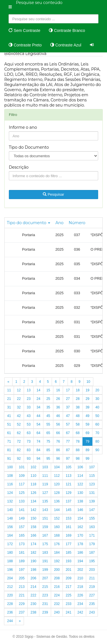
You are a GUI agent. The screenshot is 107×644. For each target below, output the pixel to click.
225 (68, 595)
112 (57, 476)
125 (22, 493)
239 (45, 612)
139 (92, 501)
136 (57, 501)
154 (80, 518)
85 (48, 450)
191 (45, 561)
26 (58, 399)
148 (10, 518)
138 (80, 501)
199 (45, 570)
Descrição (19, 167)
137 (68, 501)
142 (33, 510)
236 (10, 612)
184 (57, 553)
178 (80, 544)
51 (9, 424)
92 (19, 459)
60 (97, 424)
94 (38, 459)
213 (22, 587)
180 (10, 553)
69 (87, 433)
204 (10, 578)
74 (38, 441)
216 (57, 587)
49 (87, 416)
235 (92, 604)
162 (80, 527)
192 (57, 561)
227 (92, 595)
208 (57, 578)
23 (29, 399)
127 (45, 493)
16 (58, 390)
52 (19, 424)
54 (38, 424)
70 (97, 433)
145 (68, 510)
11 (9, 390)
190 (33, 561)
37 (68, 407)
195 (92, 561)
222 (33, 595)
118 (33, 484)
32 (19, 407)
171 (92, 535)
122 (80, 484)
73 (29, 441)
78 (78, 441)
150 (33, 518)
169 (68, 535)
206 (33, 578)
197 (22, 570)
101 (22, 467)
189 (22, 561)
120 (57, 484)
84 (38, 450)
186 (80, 553)
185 (68, 553)
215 (45, 587)
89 (87, 450)
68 (78, 433)
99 (87, 459)
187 (92, 553)
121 (68, 484)
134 (33, 501)
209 (68, 578)
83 (29, 450)
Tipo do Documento (29, 147)
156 (10, 527)
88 (78, 450)
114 (80, 476)
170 (80, 535)
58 (78, 424)
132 (10, 501)
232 (57, 604)
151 (45, 518)
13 (29, 390)
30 (97, 399)
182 (33, 553)
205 (22, 578)
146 (80, 510)
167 (45, 535)
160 (57, 527)
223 (45, 595)
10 (88, 382)
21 (9, 399)
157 (22, 527)
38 (78, 407)
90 (97, 450)
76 (58, 441)
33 (29, 407)
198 (33, 570)
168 (57, 535)
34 (38, 407)
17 (68, 390)
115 (92, 476)
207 (45, 578)
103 (45, 467)
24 (38, 399)
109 (22, 476)
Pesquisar (53, 194)
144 (57, 510)
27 (68, 399)
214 (33, 587)
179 (92, 544)
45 (48, 416)
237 (22, 612)
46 (58, 416)
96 (58, 459)
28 (78, 399)
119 (45, 484)
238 (33, 612)
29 (87, 399)
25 (48, 399)
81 (9, 450)
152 (57, 518)
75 (48, 441)
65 (48, 433)
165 (22, 535)
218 (80, 587)
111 (45, 476)
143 (45, 510)
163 (92, 527)
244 (10, 621)
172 (10, 544)
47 (68, 416)
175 (45, 544)
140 (10, 510)
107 (92, 467)
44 (38, 416)
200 (57, 570)
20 (97, 390)
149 (22, 518)
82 (19, 450)
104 (57, 467)
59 (87, 424)
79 (87, 441)
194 (80, 561)
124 (10, 493)
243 (92, 612)
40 (97, 407)
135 (45, 501)
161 (68, 527)
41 (9, 416)
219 (92, 587)
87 (68, 450)
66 (58, 433)
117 (22, 484)
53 (29, 424)
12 (19, 390)
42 (19, 416)
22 (19, 399)
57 (68, 424)
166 (33, 535)
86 (58, 450)
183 (45, 553)
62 (19, 433)
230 (33, 604)
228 (10, 604)
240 (57, 612)
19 (87, 390)
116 (10, 484)
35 (48, 407)
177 (68, 544)
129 (68, 493)
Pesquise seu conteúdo (39, 3)
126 (33, 493)
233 (68, 604)
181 (22, 553)
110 (33, 476)
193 (68, 561)
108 (10, 476)
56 (58, 424)
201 (68, 570)
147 (92, 510)
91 (9, 459)
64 (38, 433)
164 (10, 535)
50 (97, 416)
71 (9, 441)
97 (68, 459)
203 (92, 570)
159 (45, 527)
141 (22, 510)
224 (57, 595)
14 (38, 390)
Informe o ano (23, 127)
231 (45, 604)
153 (68, 518)
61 (9, 433)
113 (68, 476)
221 (22, 595)
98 (78, 459)
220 (10, 595)
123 (92, 484)
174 (33, 544)
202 (80, 570)
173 (22, 544)
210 (80, 578)
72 (19, 441)
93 (29, 459)
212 (10, 587)
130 (80, 493)
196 (10, 570)
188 (10, 561)
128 (57, 493)
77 (68, 441)
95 (48, 459)
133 (22, 501)
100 (10, 467)
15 (48, 390)
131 (92, 493)
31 (9, 407)
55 (48, 424)
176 (57, 544)
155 (92, 518)
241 (68, 612)
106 (80, 467)
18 (78, 390)
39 (87, 407)
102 (33, 467)
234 (80, 604)
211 (92, 578)
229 (22, 604)
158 (33, 527)
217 (68, 587)
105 (68, 467)
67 (68, 433)
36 (58, 407)
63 (29, 433)
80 (97, 441)
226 (80, 595)
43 (29, 416)
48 (78, 416)
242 (80, 612)
